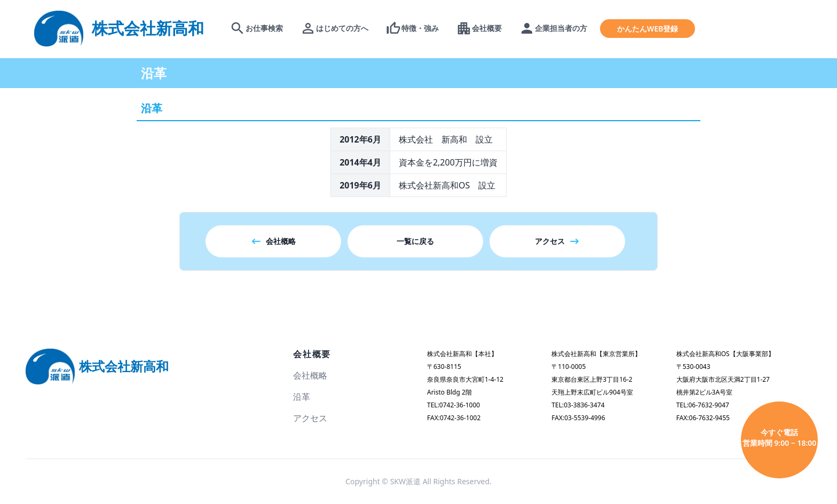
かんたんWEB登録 (648, 29)
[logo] (119, 28)
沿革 (302, 397)
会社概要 (312, 354)
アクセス (557, 241)
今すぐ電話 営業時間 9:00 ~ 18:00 (780, 438)
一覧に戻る (415, 241)
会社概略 (273, 241)
